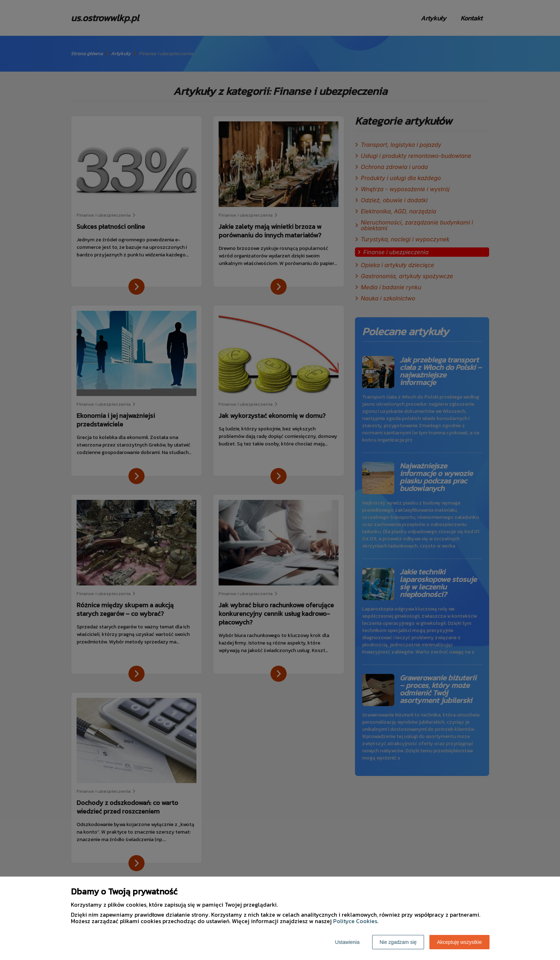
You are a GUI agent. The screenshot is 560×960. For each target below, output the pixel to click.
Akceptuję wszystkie (459, 942)
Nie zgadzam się (398, 942)
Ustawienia (347, 942)
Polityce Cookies (355, 921)
